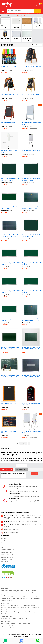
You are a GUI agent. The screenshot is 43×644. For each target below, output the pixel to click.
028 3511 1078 (14, 529)
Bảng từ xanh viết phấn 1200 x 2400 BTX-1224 (32, 264)
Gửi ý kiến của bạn (7, 469)
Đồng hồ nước (5, 605)
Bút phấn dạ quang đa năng (8, 66)
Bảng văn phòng (22, 16)
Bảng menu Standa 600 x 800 (9, 403)
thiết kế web (20, 635)
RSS (2, 547)
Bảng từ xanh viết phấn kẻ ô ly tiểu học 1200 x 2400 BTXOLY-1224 (31, 376)
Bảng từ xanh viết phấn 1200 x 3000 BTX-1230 (10, 292)
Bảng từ (16, 39)
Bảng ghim (27, 26)
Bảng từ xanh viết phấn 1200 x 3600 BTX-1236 (10, 320)
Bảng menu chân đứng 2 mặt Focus (32, 66)
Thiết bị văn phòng (12, 16)
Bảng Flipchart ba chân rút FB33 (31, 151)
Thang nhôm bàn (6, 597)
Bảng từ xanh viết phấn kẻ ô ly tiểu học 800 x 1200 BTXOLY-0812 (10, 236)
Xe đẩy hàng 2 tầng (31, 590)
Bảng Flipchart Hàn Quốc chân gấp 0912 (32, 123)
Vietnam (10, 70)
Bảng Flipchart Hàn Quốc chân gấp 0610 (32, 432)
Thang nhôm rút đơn (35, 599)
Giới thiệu (3, 538)
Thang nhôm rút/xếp (7, 601)
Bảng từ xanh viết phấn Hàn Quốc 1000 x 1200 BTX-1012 (31, 236)
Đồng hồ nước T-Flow (7, 607)
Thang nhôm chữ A (17, 597)
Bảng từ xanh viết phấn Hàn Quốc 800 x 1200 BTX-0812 (10, 208)
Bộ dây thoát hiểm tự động (9, 618)
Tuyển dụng (4, 543)
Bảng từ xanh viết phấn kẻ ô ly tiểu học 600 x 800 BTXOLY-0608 (31, 208)
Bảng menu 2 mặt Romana (8, 123)
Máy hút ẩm (5, 612)
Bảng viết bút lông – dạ (16, 27)
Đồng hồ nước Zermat (34, 607)
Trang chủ (3, 16)
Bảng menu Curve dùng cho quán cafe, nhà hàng (31, 404)
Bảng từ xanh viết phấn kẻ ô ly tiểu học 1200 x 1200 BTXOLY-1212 (31, 320)
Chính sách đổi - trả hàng (8, 555)
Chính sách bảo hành (7, 553)
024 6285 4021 (14, 522)
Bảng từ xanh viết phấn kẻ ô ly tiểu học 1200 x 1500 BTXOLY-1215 (10, 348)
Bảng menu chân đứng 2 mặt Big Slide (9, 95)
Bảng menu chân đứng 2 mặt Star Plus (31, 95)
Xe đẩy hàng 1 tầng (7, 590)
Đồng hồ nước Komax (29, 605)
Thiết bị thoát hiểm (22, 618)
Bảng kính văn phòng (27, 39)
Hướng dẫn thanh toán (7, 562)
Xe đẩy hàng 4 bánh (19, 592)
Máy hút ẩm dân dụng (30, 612)
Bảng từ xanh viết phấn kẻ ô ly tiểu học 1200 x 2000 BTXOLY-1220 (10, 376)
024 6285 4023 (24, 522)
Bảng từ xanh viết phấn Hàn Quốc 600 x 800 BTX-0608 (31, 179)
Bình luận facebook (21, 469)
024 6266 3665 (33, 522)
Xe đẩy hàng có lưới (31, 592)
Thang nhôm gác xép (30, 597)
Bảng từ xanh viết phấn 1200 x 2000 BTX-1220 (10, 264)
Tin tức (3, 541)
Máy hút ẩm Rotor (6, 614)
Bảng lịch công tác (5, 27)
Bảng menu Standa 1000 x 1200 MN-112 (10, 432)
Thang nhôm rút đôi (22, 599)
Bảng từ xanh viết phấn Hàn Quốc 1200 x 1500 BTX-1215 (10, 179)
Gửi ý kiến (34, 474)
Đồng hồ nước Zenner (20, 607)
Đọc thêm (21, 465)
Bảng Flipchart (38, 26)
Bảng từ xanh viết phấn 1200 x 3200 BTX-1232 (32, 292)
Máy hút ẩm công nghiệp (16, 612)
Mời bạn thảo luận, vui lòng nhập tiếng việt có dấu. (13, 475)
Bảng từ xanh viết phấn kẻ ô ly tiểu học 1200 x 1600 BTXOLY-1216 (31, 348)
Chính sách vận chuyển (7, 557)
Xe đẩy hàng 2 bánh (19, 590)
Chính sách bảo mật (6, 559)
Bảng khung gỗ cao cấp (5, 39)
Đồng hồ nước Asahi (16, 605)
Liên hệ (3, 545)
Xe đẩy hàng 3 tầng (7, 592)
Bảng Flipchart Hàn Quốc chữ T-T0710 (9, 151)
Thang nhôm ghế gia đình (8, 599)
